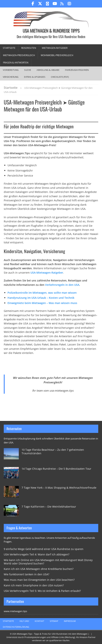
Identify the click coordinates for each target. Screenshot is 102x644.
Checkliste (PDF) (60, 77)
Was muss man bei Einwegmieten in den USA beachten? (39, 580)
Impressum (70, 621)
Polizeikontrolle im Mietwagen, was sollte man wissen (42, 293)
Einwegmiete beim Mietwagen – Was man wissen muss (42, 303)
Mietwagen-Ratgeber (55, 48)
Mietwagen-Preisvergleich (19, 55)
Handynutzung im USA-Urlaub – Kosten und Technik (41, 298)
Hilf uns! (24, 621)
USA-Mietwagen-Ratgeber (47, 273)
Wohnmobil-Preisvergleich (57, 55)
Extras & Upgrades (35, 77)
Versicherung (11, 77)
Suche (28, 70)
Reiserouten (29, 48)
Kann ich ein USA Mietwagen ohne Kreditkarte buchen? (39, 569)
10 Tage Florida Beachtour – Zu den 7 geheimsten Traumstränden (53, 451)
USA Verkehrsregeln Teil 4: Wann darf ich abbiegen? (37, 554)
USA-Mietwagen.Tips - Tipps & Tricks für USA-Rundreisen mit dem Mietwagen (50, 634)
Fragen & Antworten (16, 63)
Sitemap (54, 621)
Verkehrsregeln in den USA (62, 285)
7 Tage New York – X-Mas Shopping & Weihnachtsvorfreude (59, 488)
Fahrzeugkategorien (77, 70)
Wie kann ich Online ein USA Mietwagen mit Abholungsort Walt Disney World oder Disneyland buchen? (48, 562)
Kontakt (39, 621)
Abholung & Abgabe (48, 70)
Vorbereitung (11, 70)
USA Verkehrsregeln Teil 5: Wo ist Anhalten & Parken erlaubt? (42, 591)
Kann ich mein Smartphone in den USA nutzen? (34, 585)
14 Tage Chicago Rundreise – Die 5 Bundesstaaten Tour (56, 469)
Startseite (9, 48)
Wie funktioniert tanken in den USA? (26, 574)
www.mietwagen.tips (15, 611)
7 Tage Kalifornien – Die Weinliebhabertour (49, 507)
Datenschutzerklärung (16, 627)
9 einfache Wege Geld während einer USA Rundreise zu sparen (44, 549)
